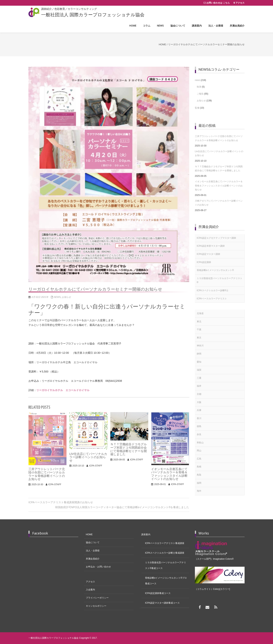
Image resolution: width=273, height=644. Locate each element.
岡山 (199, 451)
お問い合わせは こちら (218, 3)
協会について (93, 542)
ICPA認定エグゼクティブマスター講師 (216, 238)
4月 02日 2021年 (40, 297)
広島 (199, 459)
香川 (199, 418)
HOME (89, 534)
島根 (199, 467)
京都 (199, 394)
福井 (199, 386)
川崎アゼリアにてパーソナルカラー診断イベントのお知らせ (219, 203)
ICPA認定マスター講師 (208, 254)
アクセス (240, 3)
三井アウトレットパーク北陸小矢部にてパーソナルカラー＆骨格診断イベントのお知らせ (219, 138)
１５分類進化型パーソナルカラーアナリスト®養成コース (166, 565)
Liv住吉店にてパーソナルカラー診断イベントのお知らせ (219, 153)
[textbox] (109, 327)
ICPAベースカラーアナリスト (212, 299)
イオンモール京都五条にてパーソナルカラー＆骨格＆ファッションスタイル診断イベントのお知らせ (219, 186)
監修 (197, 108)
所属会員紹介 (93, 559)
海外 (199, 491)
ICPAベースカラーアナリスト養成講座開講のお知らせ (61, 502)
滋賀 (199, 370)
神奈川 (200, 346)
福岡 (199, 483)
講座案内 (146, 534)
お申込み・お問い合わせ (98, 567)
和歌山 (200, 443)
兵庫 (199, 410)
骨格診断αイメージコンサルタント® (215, 270)
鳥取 (199, 475)
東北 (199, 322)
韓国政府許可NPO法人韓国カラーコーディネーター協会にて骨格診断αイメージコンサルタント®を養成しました (122, 507)
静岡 (199, 354)
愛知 (199, 362)
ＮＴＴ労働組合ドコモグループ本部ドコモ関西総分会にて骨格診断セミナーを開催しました (219, 169)
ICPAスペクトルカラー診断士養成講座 (165, 553)
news (57, 297)
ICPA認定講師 (204, 262)
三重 (199, 378)
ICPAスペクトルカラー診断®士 (213, 290)
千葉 (199, 329)
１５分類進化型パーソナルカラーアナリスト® (220, 280)
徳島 (199, 426)
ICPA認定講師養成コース (158, 593)
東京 (199, 338)
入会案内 (90, 590)
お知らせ (66, 297)
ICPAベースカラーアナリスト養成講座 (165, 543)
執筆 (199, 87)
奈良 (199, 434)
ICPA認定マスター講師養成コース (162, 603)
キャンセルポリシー (96, 606)
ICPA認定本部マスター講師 (211, 246)
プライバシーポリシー (97, 598)
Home (162, 44)
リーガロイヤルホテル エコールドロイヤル (63, 390)
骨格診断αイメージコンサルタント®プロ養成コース (166, 581)
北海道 (200, 313)
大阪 (199, 402)
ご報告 (200, 94)
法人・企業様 (93, 551)
